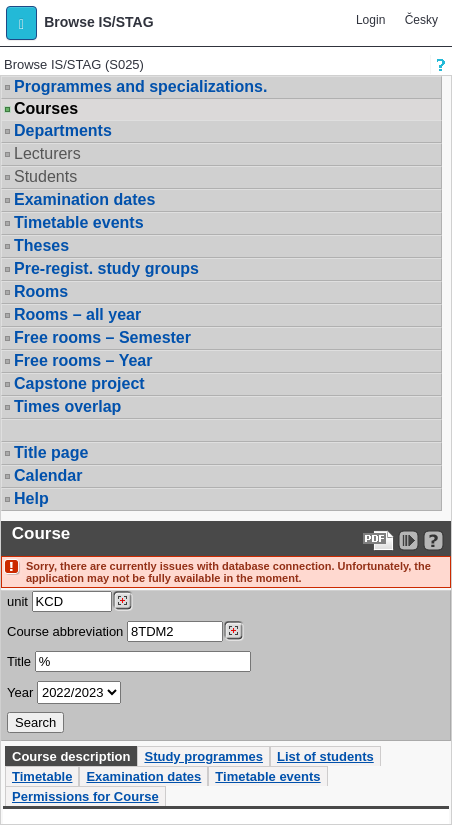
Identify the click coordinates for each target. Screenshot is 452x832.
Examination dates (84, 199)
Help (31, 498)
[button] (21, 23)
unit (17, 601)
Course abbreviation (65, 631)
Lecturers (47, 153)
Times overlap (67, 406)
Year (20, 692)
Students (45, 176)
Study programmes (203, 756)
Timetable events (79, 222)
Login (370, 20)
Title (19, 661)
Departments (63, 130)
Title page (51, 452)
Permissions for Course (85, 796)
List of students (325, 756)
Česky (421, 20)
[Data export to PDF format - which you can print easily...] (378, 540)
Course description (71, 756)
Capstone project (79, 383)
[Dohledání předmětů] (233, 631)
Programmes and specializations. (140, 86)
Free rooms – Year (83, 360)
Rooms (41, 291)
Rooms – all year (77, 314)
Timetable (42, 776)
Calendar (48, 475)
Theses (41, 245)
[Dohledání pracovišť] (122, 601)
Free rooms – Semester (102, 337)
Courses (46, 109)
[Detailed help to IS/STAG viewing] (433, 540)
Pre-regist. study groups (106, 268)
